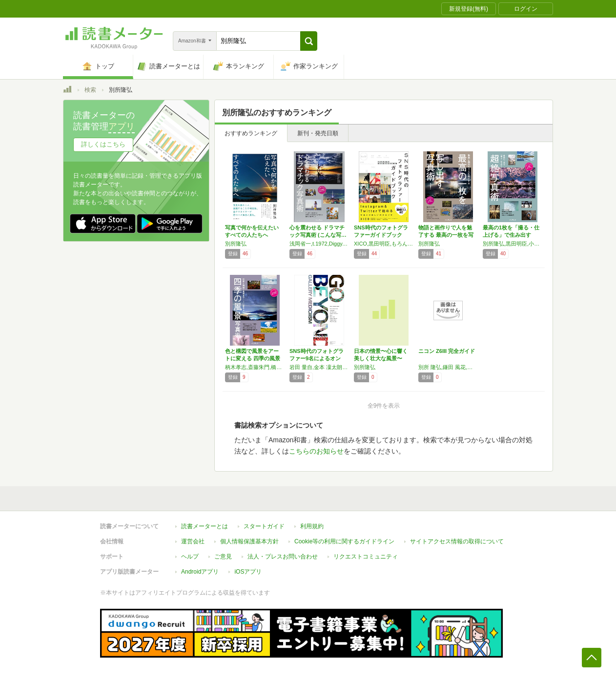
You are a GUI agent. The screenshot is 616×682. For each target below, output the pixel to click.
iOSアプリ (248, 572)
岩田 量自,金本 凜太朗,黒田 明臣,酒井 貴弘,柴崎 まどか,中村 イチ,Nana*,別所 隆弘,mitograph (319, 367)
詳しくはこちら (103, 144)
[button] (309, 41)
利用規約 (312, 526)
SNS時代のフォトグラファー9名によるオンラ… (317, 358)
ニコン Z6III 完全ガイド (447, 351)
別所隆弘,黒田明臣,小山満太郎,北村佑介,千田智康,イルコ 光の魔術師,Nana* (513, 244)
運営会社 (193, 541)
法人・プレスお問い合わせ (283, 557)
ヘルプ (190, 557)
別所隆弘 (236, 244)
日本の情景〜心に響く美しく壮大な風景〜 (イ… (381, 358)
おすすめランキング (251, 133)
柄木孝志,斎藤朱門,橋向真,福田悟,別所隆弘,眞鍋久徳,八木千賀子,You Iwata (255, 367)
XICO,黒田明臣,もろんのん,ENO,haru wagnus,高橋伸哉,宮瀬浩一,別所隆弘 (384, 244)
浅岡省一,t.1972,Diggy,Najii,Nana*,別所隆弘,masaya (319, 244)
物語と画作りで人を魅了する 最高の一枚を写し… (446, 235)
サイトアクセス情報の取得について (457, 541)
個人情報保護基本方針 (249, 541)
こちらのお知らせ (316, 451)
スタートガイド (264, 526)
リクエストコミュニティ (366, 557)
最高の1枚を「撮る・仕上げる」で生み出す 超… (511, 235)
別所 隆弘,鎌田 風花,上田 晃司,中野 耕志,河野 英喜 (448, 367)
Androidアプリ (200, 572)
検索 (90, 90)
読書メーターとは (205, 526)
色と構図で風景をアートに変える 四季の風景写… (253, 358)
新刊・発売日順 (318, 133)
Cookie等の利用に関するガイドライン (344, 541)
